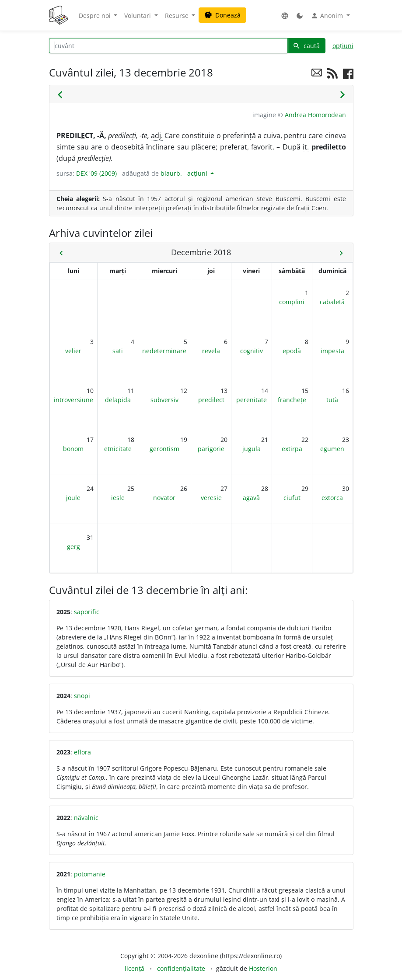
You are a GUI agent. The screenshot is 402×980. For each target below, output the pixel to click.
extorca (332, 498)
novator (164, 498)
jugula (252, 449)
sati (118, 351)
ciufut (292, 498)
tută (332, 400)
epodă (292, 351)
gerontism (164, 449)
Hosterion (263, 968)
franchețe (292, 400)
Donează (222, 15)
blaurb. (171, 173)
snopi (82, 696)
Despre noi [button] (96, 16)
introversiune (73, 400)
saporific (87, 612)
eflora (82, 752)
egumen (332, 449)
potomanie (90, 874)
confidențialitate (181, 968)
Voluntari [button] (138, 16)
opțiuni (343, 46)
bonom (73, 449)
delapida (118, 400)
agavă (251, 498)
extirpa (292, 449)
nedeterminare (164, 351)
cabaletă (332, 302)
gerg (73, 547)
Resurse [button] (178, 16)
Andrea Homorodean (315, 115)
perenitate (252, 400)
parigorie (211, 449)
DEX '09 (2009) (96, 173)
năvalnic (86, 818)
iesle (118, 498)
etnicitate (118, 449)
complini (292, 302)
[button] (285, 16)
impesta (332, 351)
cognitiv (252, 351)
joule (73, 498)
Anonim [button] (328, 16)
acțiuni (198, 173)
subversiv (164, 400)
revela (211, 351)
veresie (211, 498)
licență (135, 968)
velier (73, 351)
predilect (211, 400)
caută (306, 46)
